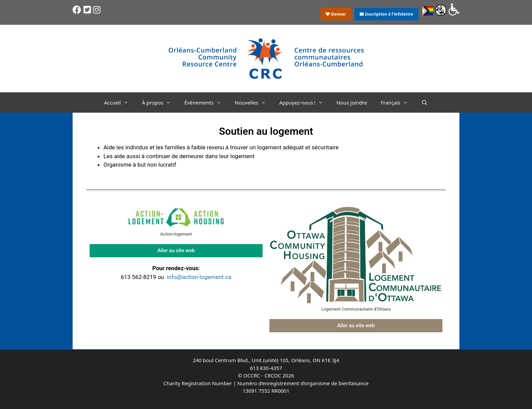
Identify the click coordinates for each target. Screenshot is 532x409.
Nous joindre (352, 103)
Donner (336, 14)
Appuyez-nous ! (304, 103)
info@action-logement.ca (199, 277)
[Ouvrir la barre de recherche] (425, 103)
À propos (160, 103)
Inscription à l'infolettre (386, 14)
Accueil (120, 103)
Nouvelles (254, 103)
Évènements (206, 103)
